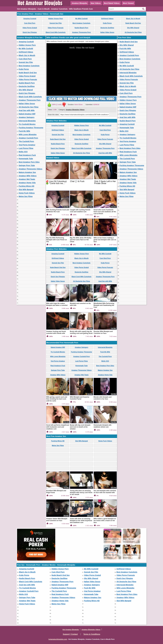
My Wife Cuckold (81, 19)
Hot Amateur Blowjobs (71, 630)
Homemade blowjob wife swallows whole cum (103, 426)
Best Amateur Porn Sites (29, 162)
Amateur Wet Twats (27, 179)
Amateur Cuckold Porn (28, 138)
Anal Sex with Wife (27, 110)
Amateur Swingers (27, 117)
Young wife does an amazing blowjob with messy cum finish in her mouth (81, 493)
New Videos (96, 3)
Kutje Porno (107, 23)
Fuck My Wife (24, 131)
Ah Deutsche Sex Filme (133, 32)
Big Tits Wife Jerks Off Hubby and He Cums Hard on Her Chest (81, 240)
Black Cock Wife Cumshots (56, 32)
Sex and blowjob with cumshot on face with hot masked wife (105, 492)
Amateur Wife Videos (28, 176)
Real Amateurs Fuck (27, 155)
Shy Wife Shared (133, 28)
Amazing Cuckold (30, 19)
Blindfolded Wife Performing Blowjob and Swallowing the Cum (104, 305)
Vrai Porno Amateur (27, 145)
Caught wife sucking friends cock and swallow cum (80, 211)
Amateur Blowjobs (80, 3)
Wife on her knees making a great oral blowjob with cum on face (105, 240)
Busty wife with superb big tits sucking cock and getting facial (81, 332)
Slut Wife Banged (26, 190)
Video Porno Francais (56, 28)
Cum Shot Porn (30, 23)
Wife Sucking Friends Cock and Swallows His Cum (58, 211)
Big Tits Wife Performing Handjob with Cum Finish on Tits (57, 240)
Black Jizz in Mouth (133, 19)
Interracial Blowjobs (27, 121)
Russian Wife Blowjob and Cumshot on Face (103, 332)
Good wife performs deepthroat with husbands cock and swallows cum (58, 427)
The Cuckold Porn (26, 141)
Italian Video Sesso (107, 32)
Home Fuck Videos (27, 193)
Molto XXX (23, 152)
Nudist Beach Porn (81, 28)
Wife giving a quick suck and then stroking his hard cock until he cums (57, 399)
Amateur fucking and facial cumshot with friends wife (56, 332)
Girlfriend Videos (107, 19)
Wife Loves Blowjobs (28, 135)
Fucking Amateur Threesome (31, 128)
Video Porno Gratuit (30, 28)
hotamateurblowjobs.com (58, 639)
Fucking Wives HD (26, 186)
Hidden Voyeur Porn (56, 19)
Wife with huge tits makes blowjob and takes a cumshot (57, 304)
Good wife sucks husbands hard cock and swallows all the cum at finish (105, 212)
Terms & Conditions (92, 634)
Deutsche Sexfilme (107, 28)
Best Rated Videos (112, 3)
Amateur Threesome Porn (81, 32)
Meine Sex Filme (26, 196)
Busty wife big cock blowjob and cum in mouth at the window (80, 427)
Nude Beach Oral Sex (133, 23)
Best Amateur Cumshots (81, 23)
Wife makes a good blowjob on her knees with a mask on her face (105, 521)
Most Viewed (128, 3)
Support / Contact (70, 634)
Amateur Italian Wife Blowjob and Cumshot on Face (57, 520)
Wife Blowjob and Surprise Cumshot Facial (80, 398)
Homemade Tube (26, 159)
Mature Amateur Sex (27, 172)
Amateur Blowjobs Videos (75, 110)
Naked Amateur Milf (27, 114)
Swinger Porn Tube (27, 165)
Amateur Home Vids (27, 183)
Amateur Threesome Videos (30, 169)
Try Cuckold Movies (27, 124)
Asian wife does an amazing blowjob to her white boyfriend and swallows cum (81, 521)
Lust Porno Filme (26, 148)
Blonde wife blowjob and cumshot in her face (103, 398)
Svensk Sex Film (56, 23)
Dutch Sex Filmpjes (30, 32)
